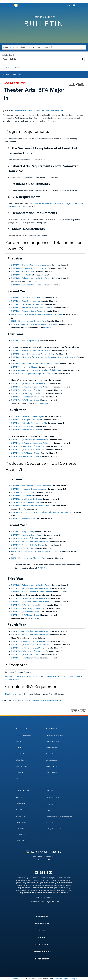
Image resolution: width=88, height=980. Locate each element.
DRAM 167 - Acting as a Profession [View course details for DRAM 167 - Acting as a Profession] (26, 420)
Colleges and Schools (53, 742)
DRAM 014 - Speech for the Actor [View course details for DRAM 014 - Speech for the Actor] (26, 301)
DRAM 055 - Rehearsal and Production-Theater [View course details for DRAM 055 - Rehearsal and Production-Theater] (31, 278)
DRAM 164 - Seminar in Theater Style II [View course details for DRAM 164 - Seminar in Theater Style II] (28, 416)
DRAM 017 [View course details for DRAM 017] (30, 677)
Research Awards (51, 823)
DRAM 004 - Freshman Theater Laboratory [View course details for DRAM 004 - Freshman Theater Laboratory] (29, 268)
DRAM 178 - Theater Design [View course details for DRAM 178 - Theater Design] (23, 519)
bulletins (17, 979)
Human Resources (22, 822)
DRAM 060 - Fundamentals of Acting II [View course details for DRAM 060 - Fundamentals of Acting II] (28, 311)
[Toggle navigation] (71, 5)
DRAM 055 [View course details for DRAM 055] (48, 328)
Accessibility (42, 916)
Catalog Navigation (13, 74)
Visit (17, 779)
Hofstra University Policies (44, 897)
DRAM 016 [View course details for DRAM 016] (20, 677)
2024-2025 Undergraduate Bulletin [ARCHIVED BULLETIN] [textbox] (27, 47)
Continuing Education (53, 760)
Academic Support (52, 754)
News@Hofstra (42, 959)
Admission (21, 728)
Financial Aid (20, 772)
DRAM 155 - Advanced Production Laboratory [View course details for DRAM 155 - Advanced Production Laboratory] (31, 588)
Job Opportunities (42, 952)
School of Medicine (22, 766)
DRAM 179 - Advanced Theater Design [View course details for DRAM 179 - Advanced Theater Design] (28, 545)
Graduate (19, 748)
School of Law (20, 760)
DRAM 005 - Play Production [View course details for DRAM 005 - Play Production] (23, 272)
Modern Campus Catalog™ (66, 979)
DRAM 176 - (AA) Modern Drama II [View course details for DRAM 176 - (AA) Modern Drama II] (26, 400)
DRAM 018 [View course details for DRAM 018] (41, 677)
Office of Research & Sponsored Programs (59, 817)
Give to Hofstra (42, 945)
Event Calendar (21, 816)
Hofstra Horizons (51, 804)
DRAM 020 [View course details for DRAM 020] (61, 677)
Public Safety (20, 828)
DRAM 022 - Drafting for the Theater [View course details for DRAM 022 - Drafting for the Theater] (27, 499)
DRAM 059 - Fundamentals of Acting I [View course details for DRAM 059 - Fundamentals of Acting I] (27, 285)
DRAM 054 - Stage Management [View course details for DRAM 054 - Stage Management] (25, 502)
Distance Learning (52, 772)
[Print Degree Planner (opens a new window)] (70, 84)
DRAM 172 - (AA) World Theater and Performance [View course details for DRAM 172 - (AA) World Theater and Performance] (32, 387)
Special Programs (51, 766)
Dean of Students (21, 810)
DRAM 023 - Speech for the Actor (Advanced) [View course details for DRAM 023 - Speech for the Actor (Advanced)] (31, 351)
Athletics (42, 938)
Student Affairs (21, 835)
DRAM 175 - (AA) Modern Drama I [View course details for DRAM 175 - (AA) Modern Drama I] (26, 397)
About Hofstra (42, 923)
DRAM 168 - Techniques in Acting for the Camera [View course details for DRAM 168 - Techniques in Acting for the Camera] (32, 374)
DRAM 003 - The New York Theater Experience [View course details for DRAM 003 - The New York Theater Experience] (31, 265)
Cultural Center (21, 804)
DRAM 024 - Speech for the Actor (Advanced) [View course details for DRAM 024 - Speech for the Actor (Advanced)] (31, 354)
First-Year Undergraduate (24, 735)
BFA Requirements (13, 694)
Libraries (49, 810)
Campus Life (22, 790)
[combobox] (44, 47)
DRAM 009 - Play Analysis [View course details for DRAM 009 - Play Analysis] (22, 275)
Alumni (42, 930)
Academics (52, 728)
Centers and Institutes (53, 798)
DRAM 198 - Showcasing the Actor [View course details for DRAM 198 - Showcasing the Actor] (26, 430)
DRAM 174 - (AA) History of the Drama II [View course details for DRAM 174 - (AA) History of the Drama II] (28, 394)
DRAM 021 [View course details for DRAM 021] (72, 677)
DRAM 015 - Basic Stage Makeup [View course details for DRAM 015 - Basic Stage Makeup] (25, 341)
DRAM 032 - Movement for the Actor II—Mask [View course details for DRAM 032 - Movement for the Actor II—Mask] (31, 308)
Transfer (18, 742)
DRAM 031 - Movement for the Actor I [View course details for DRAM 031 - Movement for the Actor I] (28, 304)
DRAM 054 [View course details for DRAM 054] (14, 680)
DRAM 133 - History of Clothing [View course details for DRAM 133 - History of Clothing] (25, 367)
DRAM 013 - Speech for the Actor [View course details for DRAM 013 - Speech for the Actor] (26, 298)
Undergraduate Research (54, 829)
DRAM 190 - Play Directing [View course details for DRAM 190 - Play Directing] (23, 426)
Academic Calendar (52, 748)
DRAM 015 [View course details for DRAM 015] (10, 677)
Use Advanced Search (11, 67)
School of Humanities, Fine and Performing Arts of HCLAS (39, 111)
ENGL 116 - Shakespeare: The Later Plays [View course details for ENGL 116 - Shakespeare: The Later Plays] (29, 321)
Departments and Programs (54, 735)
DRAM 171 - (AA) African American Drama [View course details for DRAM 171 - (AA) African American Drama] (29, 384)
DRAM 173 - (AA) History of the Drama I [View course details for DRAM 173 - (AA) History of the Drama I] (28, 390)
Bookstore (19, 798)
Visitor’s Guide (20, 841)
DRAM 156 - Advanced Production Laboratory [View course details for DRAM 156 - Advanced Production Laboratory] (31, 542)
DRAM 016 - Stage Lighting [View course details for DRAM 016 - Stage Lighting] (23, 532)
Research (51, 790)
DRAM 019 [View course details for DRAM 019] (51, 677)
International (20, 754)
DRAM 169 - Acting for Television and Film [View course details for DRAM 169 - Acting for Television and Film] (29, 423)
